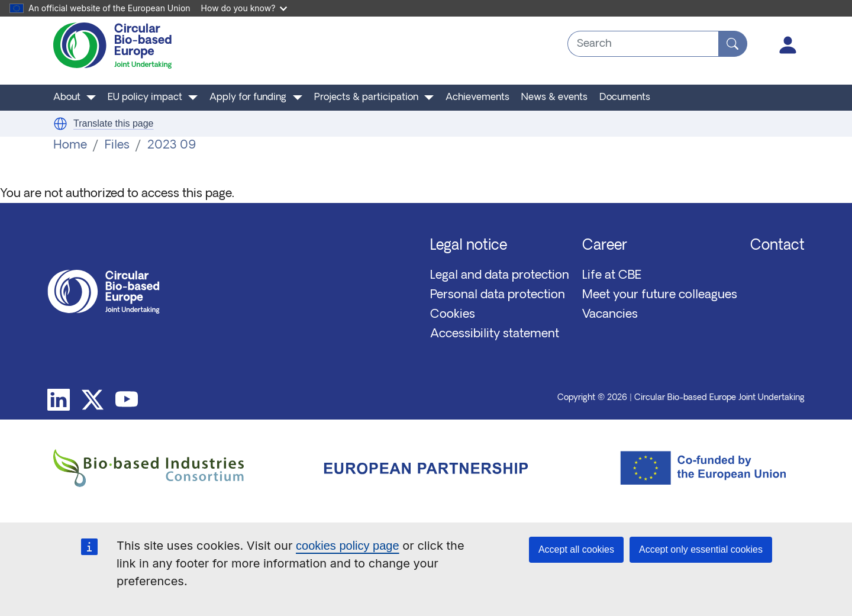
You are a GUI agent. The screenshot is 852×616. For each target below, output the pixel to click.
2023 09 (172, 146)
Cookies (453, 315)
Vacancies (610, 315)
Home (70, 146)
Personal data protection (498, 295)
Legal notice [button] (469, 246)
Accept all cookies (576, 549)
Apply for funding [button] (248, 98)
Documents (625, 98)
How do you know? (244, 8)
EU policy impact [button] (145, 98)
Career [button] (605, 246)
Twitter (93, 400)
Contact (777, 246)
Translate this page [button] (113, 123)
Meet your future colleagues (660, 295)
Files (117, 146)
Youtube (127, 400)
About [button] (67, 98)
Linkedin (59, 400)
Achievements (477, 98)
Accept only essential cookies (701, 549)
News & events (554, 98)
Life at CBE (612, 276)
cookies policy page (348, 546)
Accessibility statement (495, 334)
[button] (60, 124)
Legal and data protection (500, 276)
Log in (788, 45)
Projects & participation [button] (366, 98)
